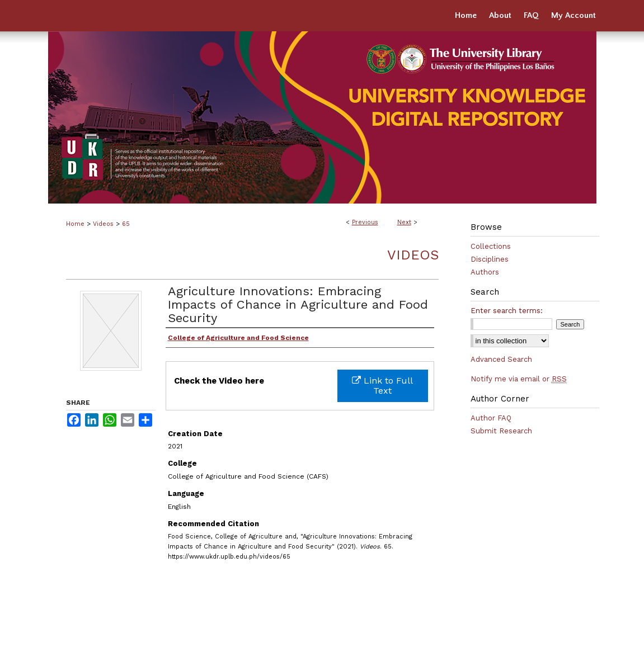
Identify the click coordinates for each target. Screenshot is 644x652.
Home (75, 224)
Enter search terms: (507, 311)
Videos (103, 224)
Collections (491, 246)
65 (126, 224)
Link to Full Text (382, 386)
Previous (365, 222)
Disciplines (490, 259)
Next (404, 222)
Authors (485, 272)
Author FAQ (491, 418)
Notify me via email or (519, 379)
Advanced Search (501, 359)
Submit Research (501, 431)
